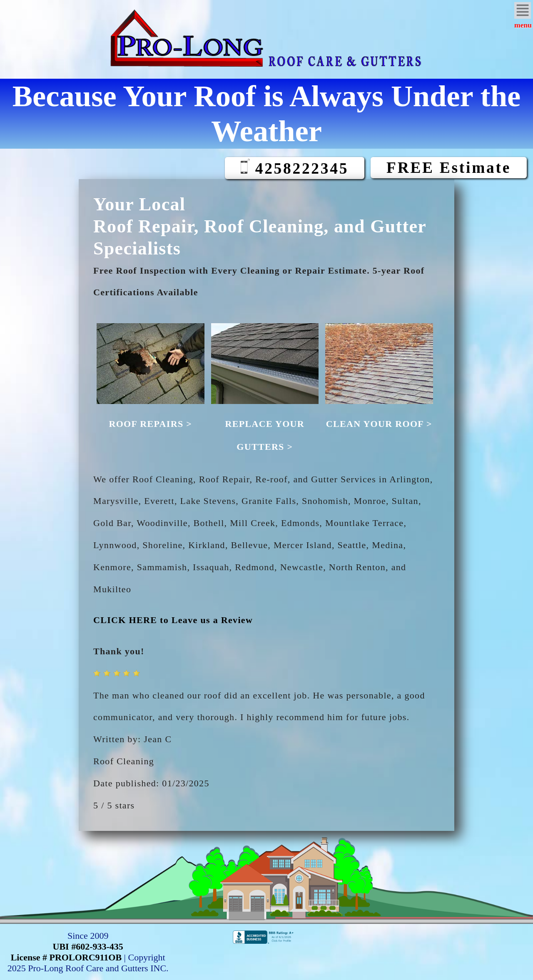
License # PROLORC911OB (66, 957)
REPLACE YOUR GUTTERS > (265, 424)
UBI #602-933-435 (88, 946)
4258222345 (295, 168)
